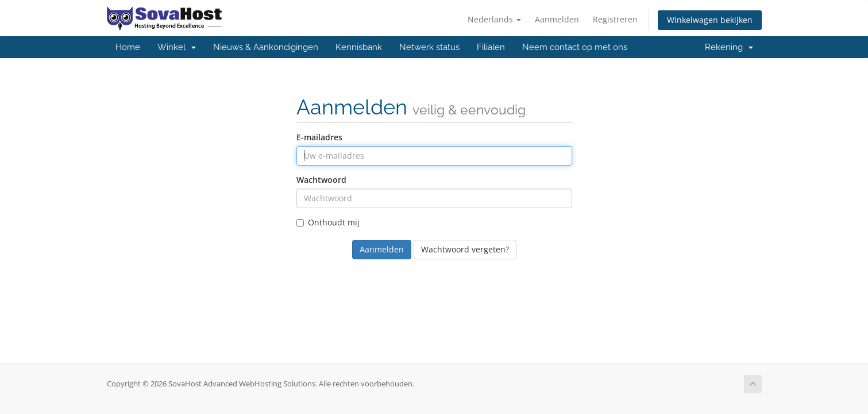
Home (128, 47)
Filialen (491, 47)
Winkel (177, 47)
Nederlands (494, 19)
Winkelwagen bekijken (710, 20)
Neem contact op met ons (575, 47)
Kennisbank (359, 47)
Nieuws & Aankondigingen (266, 47)
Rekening (729, 47)
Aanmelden (557, 19)
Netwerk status (429, 47)
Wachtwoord (321, 180)
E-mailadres (319, 137)
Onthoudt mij (328, 222)
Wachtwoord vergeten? (465, 249)
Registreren (615, 19)
